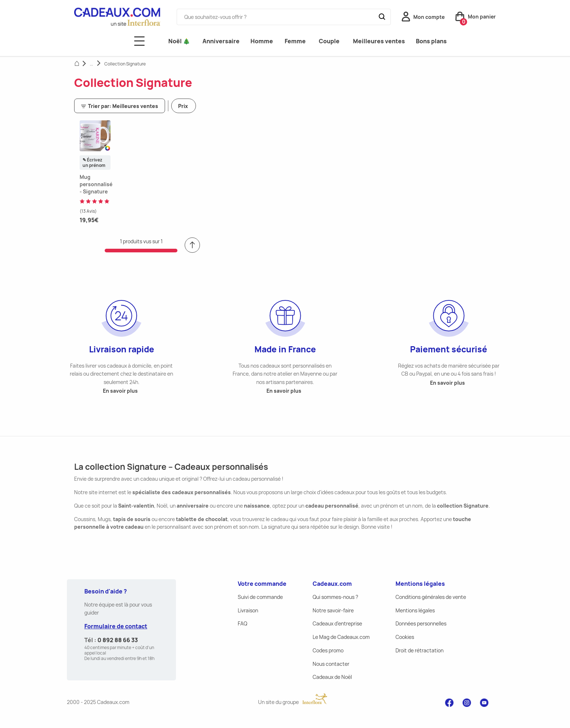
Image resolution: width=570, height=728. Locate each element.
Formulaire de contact (116, 626)
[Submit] (385, 17)
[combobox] (284, 17)
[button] (423, 19)
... (91, 64)
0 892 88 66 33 (118, 640)
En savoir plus (120, 391)
